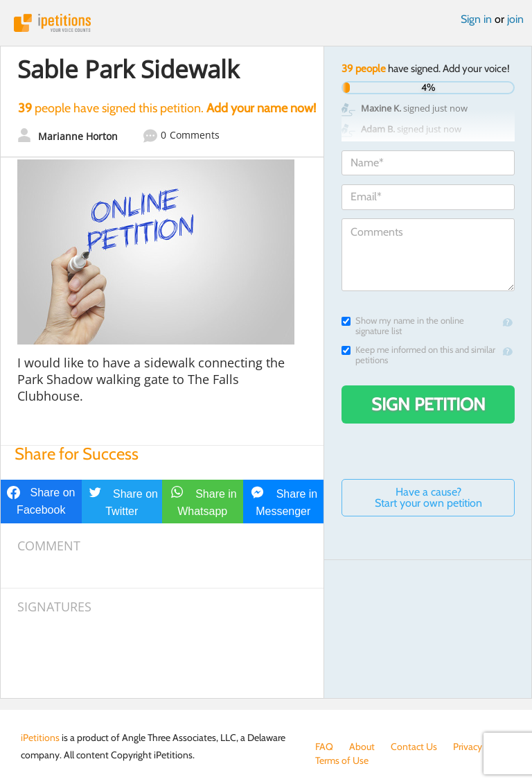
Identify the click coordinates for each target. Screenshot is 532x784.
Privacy (468, 747)
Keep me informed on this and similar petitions (418, 355)
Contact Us (414, 747)
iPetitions (266, 23)
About (362, 747)
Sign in (476, 19)
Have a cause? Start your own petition (428, 497)
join (515, 19)
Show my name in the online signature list (403, 326)
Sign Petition (428, 404)
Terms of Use (342, 760)
